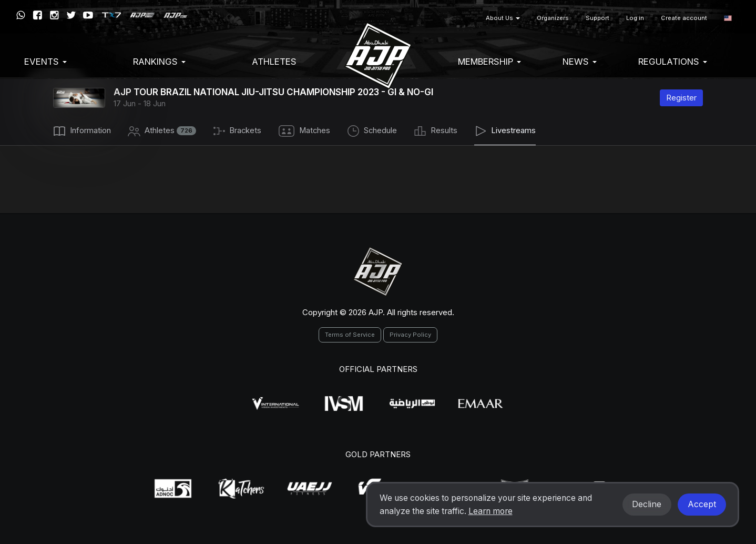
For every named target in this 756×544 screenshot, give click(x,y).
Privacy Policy (410, 335)
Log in (635, 18)
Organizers (553, 18)
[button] (728, 18)
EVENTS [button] (45, 62)
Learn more (491, 511)
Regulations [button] (673, 62)
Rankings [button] (159, 62)
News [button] (580, 62)
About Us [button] (503, 18)
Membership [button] (489, 62)
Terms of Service (350, 335)
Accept (702, 504)
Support (597, 18)
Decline (647, 504)
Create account (684, 18)
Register (681, 98)
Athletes (274, 62)
